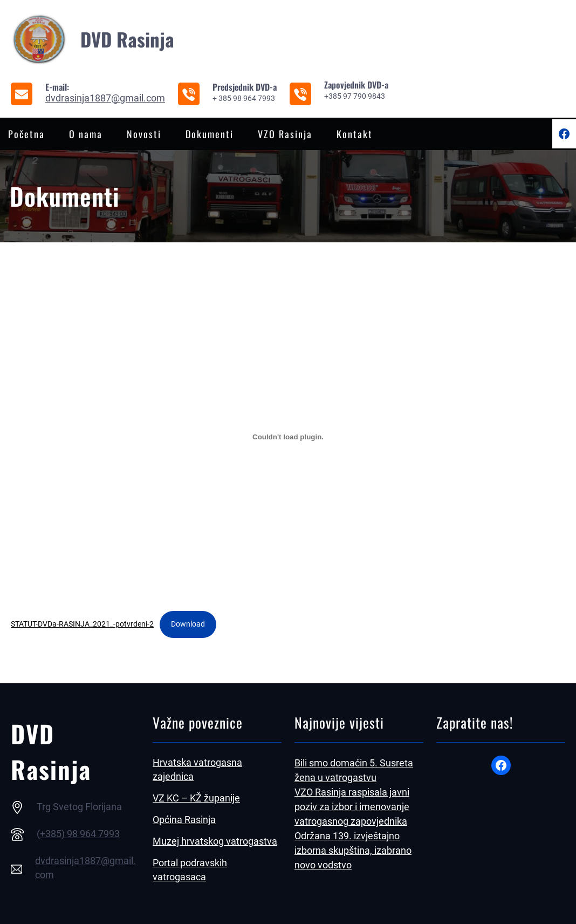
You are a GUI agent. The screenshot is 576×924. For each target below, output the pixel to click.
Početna (26, 134)
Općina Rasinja (184, 820)
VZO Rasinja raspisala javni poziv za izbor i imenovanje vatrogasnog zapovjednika (352, 807)
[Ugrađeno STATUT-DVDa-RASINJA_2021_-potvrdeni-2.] (288, 437)
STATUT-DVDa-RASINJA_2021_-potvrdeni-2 (82, 624)
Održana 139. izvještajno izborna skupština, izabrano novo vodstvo (353, 850)
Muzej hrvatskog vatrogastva (215, 841)
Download (188, 624)
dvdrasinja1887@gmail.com (105, 98)
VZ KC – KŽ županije (196, 798)
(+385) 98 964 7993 (78, 834)
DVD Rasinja (127, 39)
